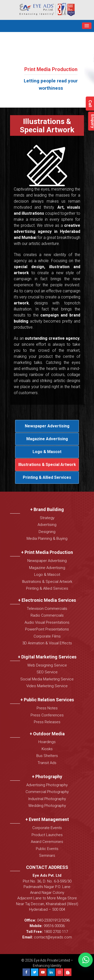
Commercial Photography (47, 792)
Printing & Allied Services (47, 477)
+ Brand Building (47, 509)
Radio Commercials (47, 615)
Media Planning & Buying (47, 539)
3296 (66, 920)
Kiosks (47, 749)
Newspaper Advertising (47, 426)
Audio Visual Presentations (47, 622)
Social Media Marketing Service (47, 679)
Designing (47, 532)
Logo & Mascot (47, 452)
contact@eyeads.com (53, 937)
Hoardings (47, 742)
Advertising (47, 525)
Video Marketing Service (47, 686)
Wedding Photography (47, 806)
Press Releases (47, 722)
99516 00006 (54, 926)
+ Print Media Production (47, 552)
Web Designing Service (47, 665)
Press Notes (47, 708)
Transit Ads (47, 763)
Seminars (47, 856)
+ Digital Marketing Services (47, 657)
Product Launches (47, 835)
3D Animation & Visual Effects (47, 643)
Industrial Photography (47, 799)
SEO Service (47, 672)
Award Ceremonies (47, 842)
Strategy (47, 518)
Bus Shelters (47, 756)
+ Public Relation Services (47, 700)
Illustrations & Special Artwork (47, 465)
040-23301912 (49, 920)
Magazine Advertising (47, 439)
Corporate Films (47, 636)
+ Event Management (47, 819)
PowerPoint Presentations (47, 629)
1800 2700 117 (56, 932)
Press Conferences (47, 715)
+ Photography (47, 777)
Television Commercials (47, 609)
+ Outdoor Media (47, 734)
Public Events (47, 849)
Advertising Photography (47, 785)
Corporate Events (47, 828)
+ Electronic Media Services (47, 600)
